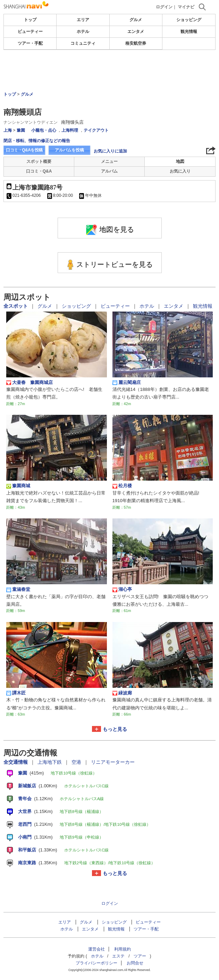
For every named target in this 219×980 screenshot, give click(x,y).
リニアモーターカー (113, 762)
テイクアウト (96, 130)
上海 (8, 130)
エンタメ (136, 32)
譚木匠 (16, 693)
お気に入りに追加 (110, 151)
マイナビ (186, 7)
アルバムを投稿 (69, 150)
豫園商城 (18, 486)
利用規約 (123, 949)
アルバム (109, 171)
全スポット (16, 306)
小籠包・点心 (44, 130)
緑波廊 (122, 693)
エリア (83, 20)
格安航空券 (136, 43)
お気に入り (180, 171)
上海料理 (70, 130)
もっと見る (115, 729)
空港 (77, 762)
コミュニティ (83, 43)
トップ (30, 20)
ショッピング (189, 20)
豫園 (21, 130)
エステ (118, 956)
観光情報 (189, 32)
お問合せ (135, 963)
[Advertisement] (110, 71)
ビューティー (30, 32)
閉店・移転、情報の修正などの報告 (37, 141)
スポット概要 (39, 161)
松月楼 (122, 486)
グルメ (136, 20)
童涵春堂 (18, 589)
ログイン (164, 7)
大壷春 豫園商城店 (30, 383)
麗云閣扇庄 (127, 383)
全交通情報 (16, 762)
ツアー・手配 (30, 43)
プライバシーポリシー (96, 963)
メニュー (109, 161)
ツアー (140, 956)
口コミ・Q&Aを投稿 (24, 150)
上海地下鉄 (50, 762)
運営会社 (96, 949)
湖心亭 (122, 589)
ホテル (83, 32)
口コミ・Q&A (39, 171)
